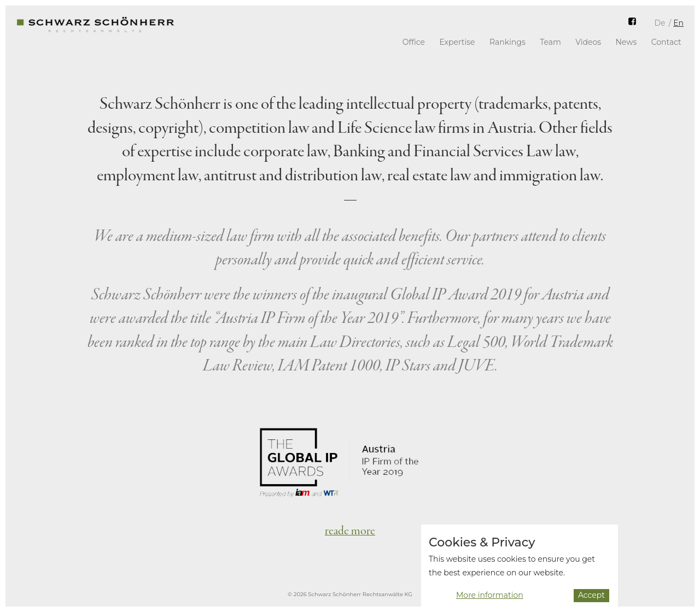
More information (490, 600)
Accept (591, 599)
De (660, 23)
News (626, 42)
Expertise (457, 42)
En (678, 23)
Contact (666, 42)
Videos (588, 42)
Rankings (507, 42)
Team (550, 42)
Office (414, 42)
